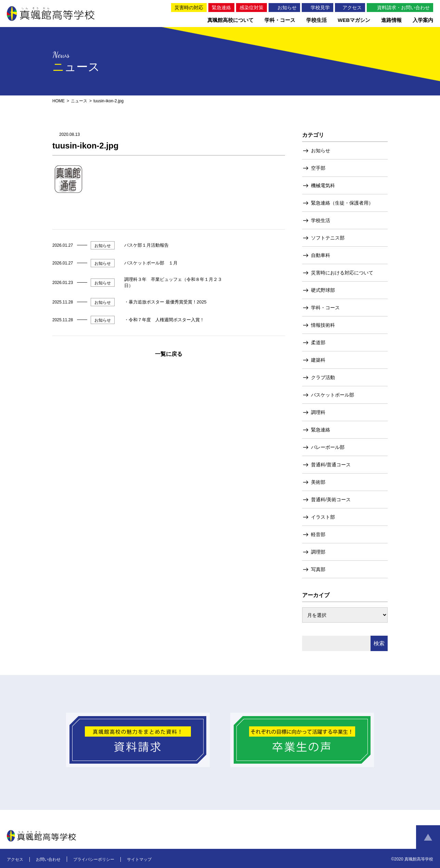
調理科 (318, 412)
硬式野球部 (323, 290)
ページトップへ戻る (428, 837)
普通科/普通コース (331, 465)
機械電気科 (323, 185)
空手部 (318, 168)
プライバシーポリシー (94, 859)
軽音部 (318, 534)
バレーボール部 (328, 447)
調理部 (318, 552)
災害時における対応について (342, 273)
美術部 (318, 482)
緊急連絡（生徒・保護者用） (342, 203)
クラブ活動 (323, 377)
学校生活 (321, 220)
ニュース (79, 101)
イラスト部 (323, 517)
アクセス (15, 859)
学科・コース (325, 308)
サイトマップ (139, 859)
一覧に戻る (169, 354)
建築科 (318, 360)
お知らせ (321, 151)
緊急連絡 (321, 430)
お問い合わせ (48, 859)
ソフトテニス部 (328, 238)
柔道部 (318, 342)
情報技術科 (323, 325)
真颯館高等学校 (51, 14)
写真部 (318, 569)
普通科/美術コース (331, 500)
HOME (59, 101)
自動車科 (321, 255)
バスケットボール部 (333, 395)
